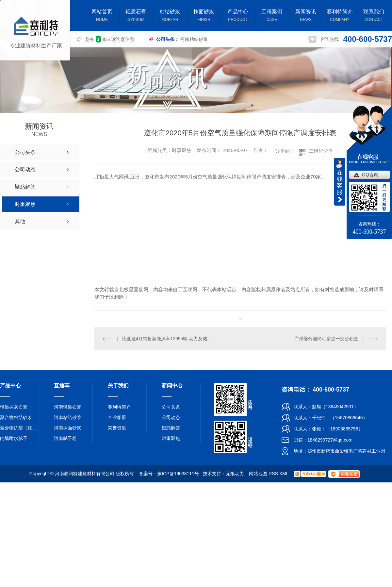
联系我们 (374, 16)
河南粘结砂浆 (194, 39)
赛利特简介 (340, 16)
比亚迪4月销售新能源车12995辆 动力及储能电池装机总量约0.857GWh (167, 339)
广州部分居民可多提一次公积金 (326, 339)
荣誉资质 (117, 428)
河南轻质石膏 (68, 407)
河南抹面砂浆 (68, 428)
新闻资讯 (306, 16)
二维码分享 (321, 151)
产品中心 (238, 16)
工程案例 (272, 16)
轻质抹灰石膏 (14, 407)
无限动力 (235, 474)
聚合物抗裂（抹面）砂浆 (20, 428)
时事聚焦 (171, 438)
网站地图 (258, 474)
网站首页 (102, 16)
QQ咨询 (370, 175)
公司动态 (171, 417)
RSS (273, 474)
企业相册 (117, 417)
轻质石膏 (136, 16)
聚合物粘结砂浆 (16, 417)
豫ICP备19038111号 (178, 474)
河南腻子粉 (65, 438)
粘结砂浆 (170, 16)
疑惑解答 (171, 428)
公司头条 (171, 407)
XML (284, 474)
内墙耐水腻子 (14, 438)
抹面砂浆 (204, 16)
